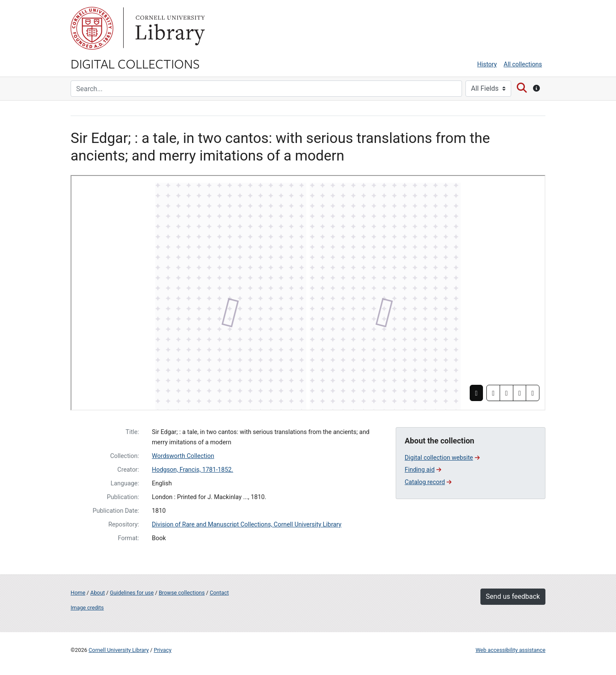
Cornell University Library (119, 650)
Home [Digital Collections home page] (78, 593)
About (98, 593)
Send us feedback (513, 596)
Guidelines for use (132, 593)
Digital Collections (135, 63)
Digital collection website (442, 458)
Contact (219, 593)
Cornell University (92, 28)
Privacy (162, 650)
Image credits (87, 608)
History (487, 64)
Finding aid (423, 470)
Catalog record (428, 482)
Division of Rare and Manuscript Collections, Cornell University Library (247, 525)
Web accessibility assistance (511, 650)
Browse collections (182, 593)
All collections (523, 64)
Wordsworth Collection (183, 456)
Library (169, 28)
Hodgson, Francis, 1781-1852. (192, 470)
